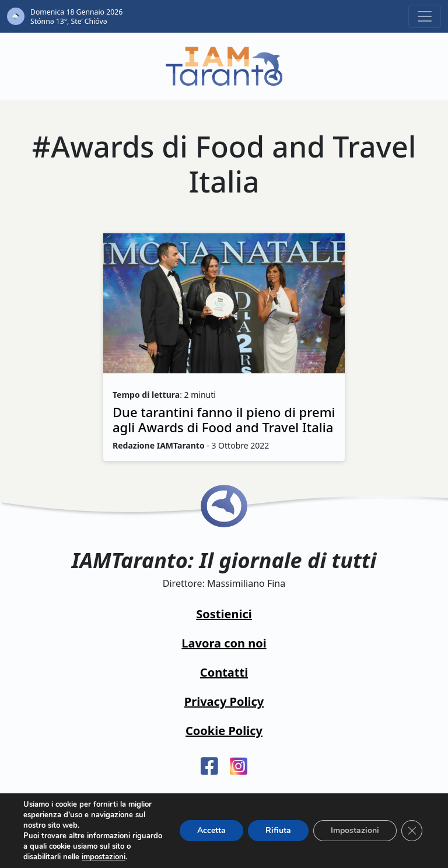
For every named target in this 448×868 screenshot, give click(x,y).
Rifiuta (278, 830)
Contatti (224, 672)
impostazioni (104, 857)
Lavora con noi (224, 643)
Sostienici (224, 614)
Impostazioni (355, 830)
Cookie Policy (224, 731)
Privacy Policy (224, 701)
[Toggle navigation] (425, 16)
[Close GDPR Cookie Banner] (412, 831)
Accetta (211, 830)
